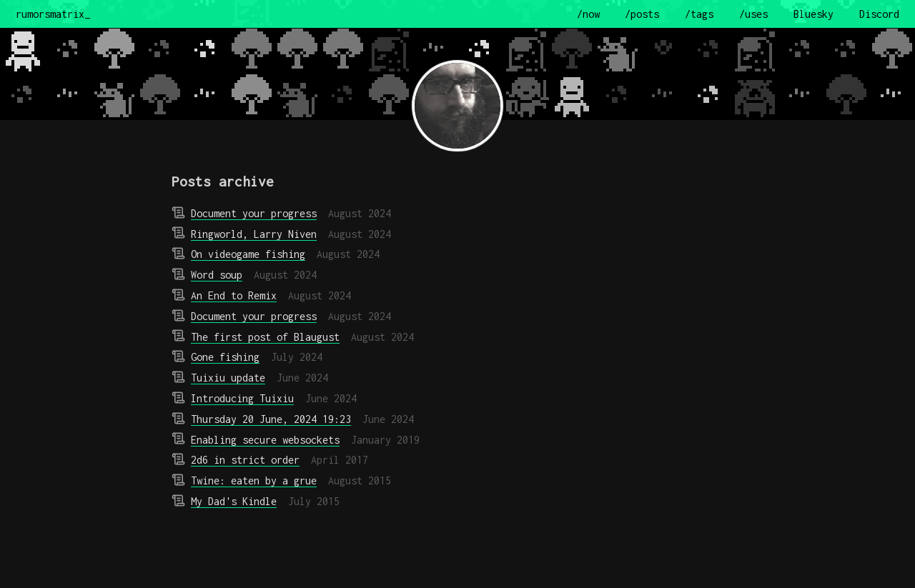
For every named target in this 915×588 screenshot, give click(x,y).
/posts (642, 14)
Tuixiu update (228, 378)
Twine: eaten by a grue (254, 480)
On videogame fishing (248, 254)
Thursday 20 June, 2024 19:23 (271, 419)
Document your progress (254, 213)
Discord (879, 14)
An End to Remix (234, 295)
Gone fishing (225, 357)
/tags (699, 14)
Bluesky (813, 14)
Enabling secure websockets (265, 440)
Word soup (217, 275)
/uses (753, 14)
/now (588, 14)
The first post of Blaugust (265, 337)
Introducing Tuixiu (242, 398)
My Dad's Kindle (234, 501)
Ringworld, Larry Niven (254, 234)
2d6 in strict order (245, 460)
